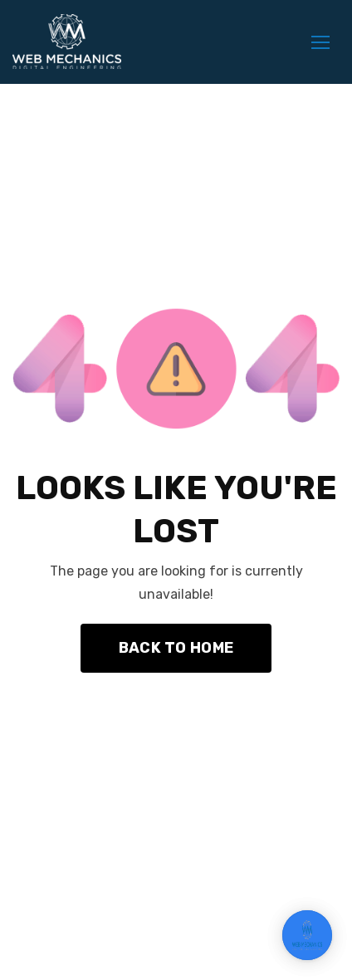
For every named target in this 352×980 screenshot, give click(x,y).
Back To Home (176, 648)
